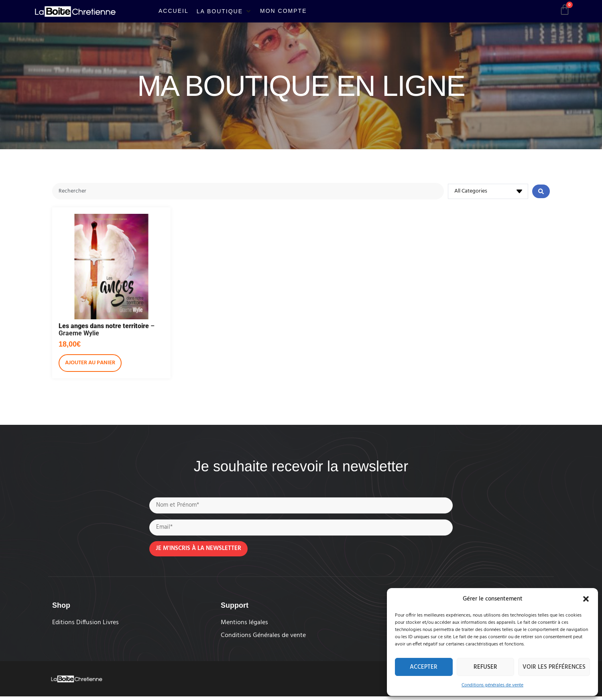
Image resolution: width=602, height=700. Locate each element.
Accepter (424, 667)
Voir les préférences (554, 667)
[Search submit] (541, 192)
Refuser (485, 667)
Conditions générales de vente (492, 685)
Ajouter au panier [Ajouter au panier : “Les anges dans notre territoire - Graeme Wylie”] (90, 364)
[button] (586, 599)
